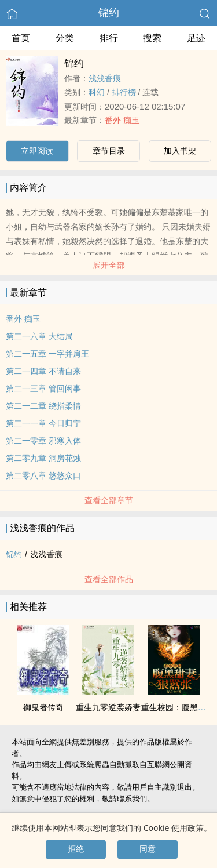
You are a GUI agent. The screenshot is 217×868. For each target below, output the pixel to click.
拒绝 (76, 849)
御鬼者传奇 (43, 707)
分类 (65, 38)
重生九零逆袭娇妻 (108, 707)
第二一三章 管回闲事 (43, 388)
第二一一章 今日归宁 (43, 423)
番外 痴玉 (122, 120)
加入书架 (180, 151)
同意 (148, 849)
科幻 (97, 92)
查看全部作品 (109, 579)
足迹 (196, 38)
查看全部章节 (109, 500)
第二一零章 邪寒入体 (43, 441)
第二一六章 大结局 (39, 336)
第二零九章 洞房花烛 (43, 458)
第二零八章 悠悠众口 (43, 475)
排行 (109, 38)
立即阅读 (37, 151)
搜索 (152, 38)
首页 (21, 38)
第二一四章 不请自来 (43, 371)
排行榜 (124, 92)
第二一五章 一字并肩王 (47, 354)
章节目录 (109, 151)
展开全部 (109, 265)
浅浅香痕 (105, 78)
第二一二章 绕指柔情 (43, 406)
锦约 (109, 13)
